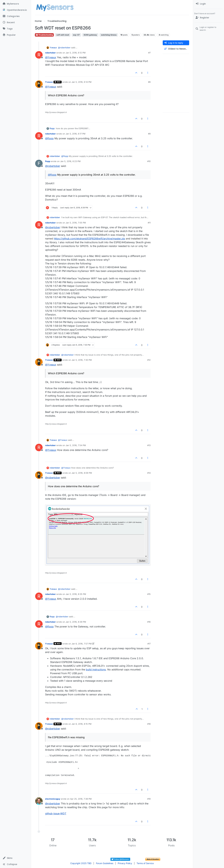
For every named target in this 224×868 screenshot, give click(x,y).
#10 (149, 161)
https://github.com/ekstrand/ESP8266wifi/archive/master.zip (89, 239)
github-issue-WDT (56, 813)
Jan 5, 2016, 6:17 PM (76, 134)
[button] (15, 858)
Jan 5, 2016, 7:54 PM (76, 445)
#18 (149, 724)
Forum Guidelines (105, 863)
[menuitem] (209, 4)
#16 (149, 622)
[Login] (209, 4)
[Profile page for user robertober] (39, 55)
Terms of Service (145, 863)
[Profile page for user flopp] (39, 163)
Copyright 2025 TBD (81, 863)
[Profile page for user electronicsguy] (39, 801)
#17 (149, 644)
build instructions (96, 670)
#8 (149, 82)
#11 (149, 223)
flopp (52, 128)
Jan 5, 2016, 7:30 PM (82, 360)
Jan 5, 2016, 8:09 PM (82, 473)
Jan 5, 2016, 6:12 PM (76, 53)
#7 (149, 53)
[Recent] (15, 22)
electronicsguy (53, 799)
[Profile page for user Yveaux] (39, 84)
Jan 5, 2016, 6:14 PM (82, 82)
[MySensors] (15, 4)
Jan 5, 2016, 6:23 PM (70, 161)
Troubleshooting (44, 35)
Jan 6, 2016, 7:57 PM (82, 644)
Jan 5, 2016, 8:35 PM (76, 594)
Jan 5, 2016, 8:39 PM (76, 622)
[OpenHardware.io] (15, 10)
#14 (149, 473)
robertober (50, 53)
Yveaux (53, 48)
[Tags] (15, 29)
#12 (149, 360)
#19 (149, 799)
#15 (149, 594)
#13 (149, 445)
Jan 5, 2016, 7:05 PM (76, 223)
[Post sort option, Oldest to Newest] (176, 49)
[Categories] (15, 16)
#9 (149, 134)
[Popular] (15, 35)
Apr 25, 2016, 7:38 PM (81, 799)
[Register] (209, 18)
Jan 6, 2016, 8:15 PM (82, 724)
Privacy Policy (125, 863)
